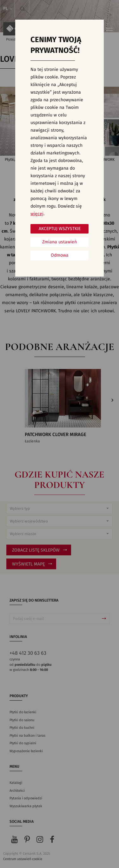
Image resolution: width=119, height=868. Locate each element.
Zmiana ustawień (60, 242)
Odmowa (60, 255)
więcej (37, 214)
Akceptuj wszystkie (60, 229)
